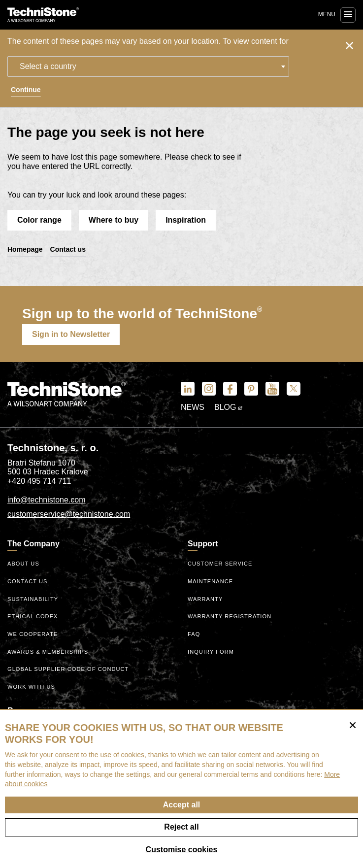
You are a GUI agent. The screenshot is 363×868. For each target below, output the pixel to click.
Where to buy (114, 220)
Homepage (25, 249)
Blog (228, 407)
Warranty (205, 599)
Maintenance (210, 581)
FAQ (194, 634)
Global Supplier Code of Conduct (68, 669)
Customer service (220, 564)
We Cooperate (33, 634)
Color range (39, 220)
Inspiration (186, 220)
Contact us (68, 249)
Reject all (181, 827)
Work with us (31, 687)
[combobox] (148, 67)
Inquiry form (211, 652)
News (193, 407)
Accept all (182, 805)
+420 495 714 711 (39, 481)
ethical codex (33, 616)
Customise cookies (182, 850)
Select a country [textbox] (48, 66)
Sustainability (33, 599)
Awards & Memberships (48, 652)
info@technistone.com (47, 500)
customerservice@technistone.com (69, 514)
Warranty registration (230, 616)
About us (23, 564)
